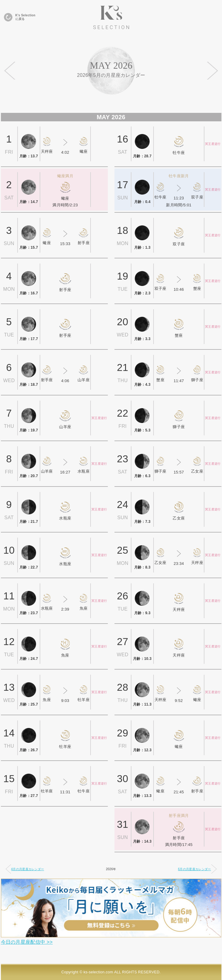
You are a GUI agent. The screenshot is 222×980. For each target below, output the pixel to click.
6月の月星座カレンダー (197, 869)
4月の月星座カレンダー (25, 869)
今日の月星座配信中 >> (27, 942)
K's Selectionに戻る (20, 17)
